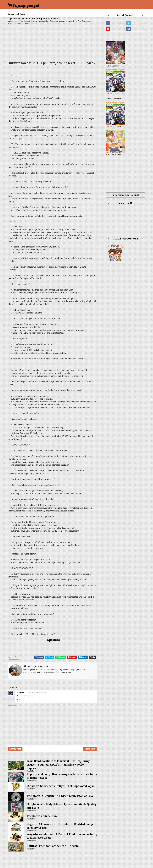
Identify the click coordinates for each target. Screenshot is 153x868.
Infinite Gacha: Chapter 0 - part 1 (113, 133)
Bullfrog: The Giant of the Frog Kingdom (55, 862)
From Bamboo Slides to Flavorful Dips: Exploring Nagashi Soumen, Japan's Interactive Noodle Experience (61, 780)
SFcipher (23, 706)
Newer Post (18, 763)
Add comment (15, 719)
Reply (21, 713)
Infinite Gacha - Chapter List (113, 100)
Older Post (92, 763)
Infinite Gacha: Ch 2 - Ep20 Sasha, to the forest (113, 105)
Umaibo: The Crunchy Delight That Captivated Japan (63, 802)
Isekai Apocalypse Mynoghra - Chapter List (113, 72)
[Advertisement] (55, 47)
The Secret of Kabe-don (44, 832)
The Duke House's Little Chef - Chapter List (113, 160)
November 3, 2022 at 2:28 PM (38, 706)
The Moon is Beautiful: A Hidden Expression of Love (63, 812)
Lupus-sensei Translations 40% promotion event (36, 25)
